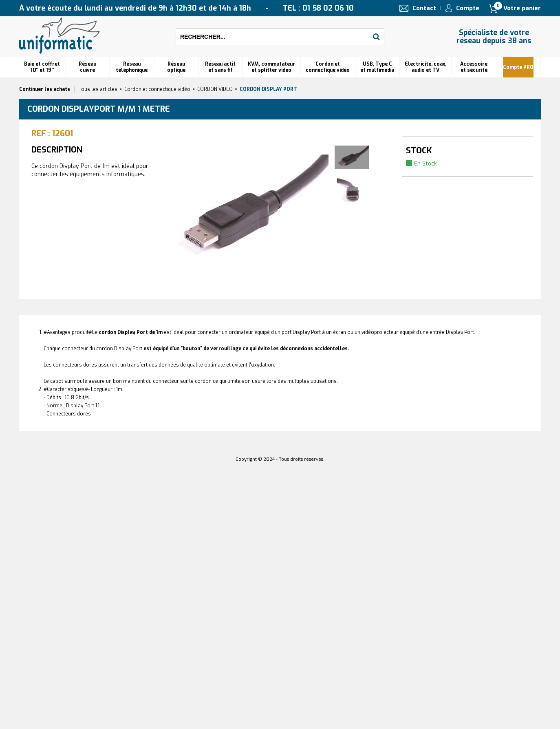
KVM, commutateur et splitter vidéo (271, 67)
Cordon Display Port (268, 89)
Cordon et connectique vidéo (328, 67)
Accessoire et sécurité (474, 67)
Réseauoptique (176, 67)
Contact (424, 8)
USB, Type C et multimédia (377, 67)
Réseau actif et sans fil (220, 67)
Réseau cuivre (87, 67)
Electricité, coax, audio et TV (426, 67)
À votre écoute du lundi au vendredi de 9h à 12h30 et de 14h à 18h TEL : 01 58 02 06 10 (186, 8)
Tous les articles (98, 89)
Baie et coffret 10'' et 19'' (42, 67)
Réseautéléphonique (132, 67)
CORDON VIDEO (215, 89)
